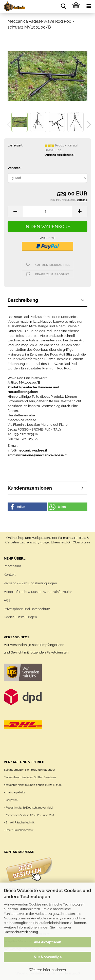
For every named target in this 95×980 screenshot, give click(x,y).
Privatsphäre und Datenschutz (27, 609)
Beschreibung (23, 300)
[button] (87, 124)
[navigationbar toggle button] (89, 6)
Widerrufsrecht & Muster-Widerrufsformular (38, 592)
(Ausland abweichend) (59, 155)
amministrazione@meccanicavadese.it (37, 455)
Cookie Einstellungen (20, 617)
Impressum (12, 566)
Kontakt (10, 575)
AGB (7, 600)
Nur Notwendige (48, 957)
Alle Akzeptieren (48, 942)
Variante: (14, 168)
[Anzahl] (48, 211)
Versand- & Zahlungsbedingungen (30, 583)
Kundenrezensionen (30, 488)
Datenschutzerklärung (21, 932)
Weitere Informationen (48, 970)
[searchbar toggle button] (63, 6)
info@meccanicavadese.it (27, 450)
